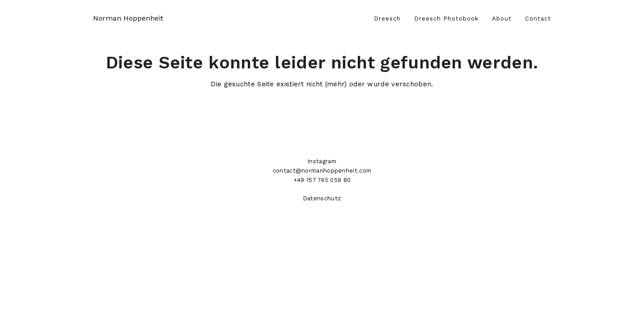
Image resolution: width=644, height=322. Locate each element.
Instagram (322, 161)
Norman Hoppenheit (128, 18)
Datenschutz (322, 198)
